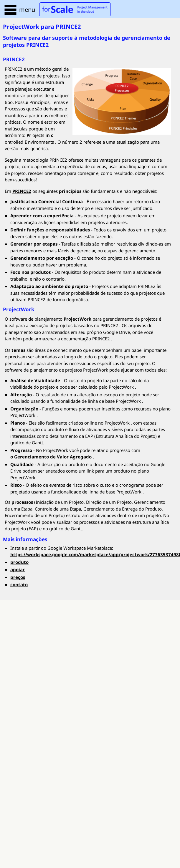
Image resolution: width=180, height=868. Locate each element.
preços (18, 577)
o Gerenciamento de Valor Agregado (51, 457)
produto (19, 562)
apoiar (18, 569)
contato (19, 584)
